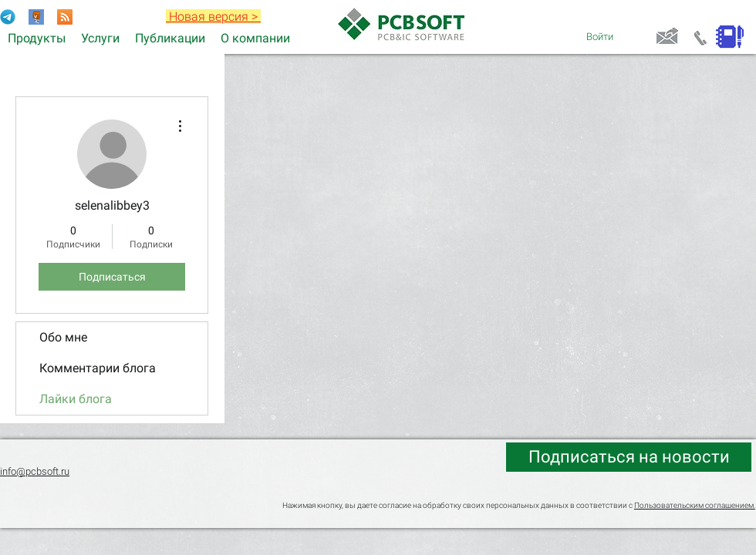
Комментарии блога (98, 368)
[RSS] (65, 17)
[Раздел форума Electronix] (36, 17)
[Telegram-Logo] (8, 17)
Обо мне (63, 337)
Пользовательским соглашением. (695, 505)
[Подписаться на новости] (629, 457)
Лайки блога (76, 399)
